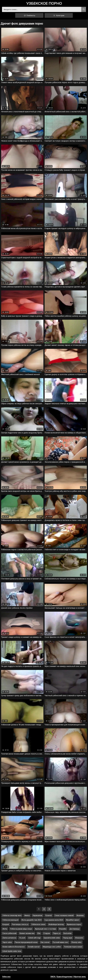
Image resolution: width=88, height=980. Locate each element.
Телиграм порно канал (73, 947)
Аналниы (80, 915)
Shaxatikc (63, 929)
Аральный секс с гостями (45, 929)
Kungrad (6, 924)
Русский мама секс (61, 942)
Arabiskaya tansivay (56, 924)
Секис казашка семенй (64, 915)
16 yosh (22, 938)
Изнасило (79, 938)
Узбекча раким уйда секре (21, 929)
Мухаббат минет (73, 920)
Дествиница (74, 929)
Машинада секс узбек (52, 947)
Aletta (5, 929)
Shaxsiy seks (76, 942)
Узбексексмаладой (10, 920)
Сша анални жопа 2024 (54, 920)
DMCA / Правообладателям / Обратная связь (68, 977)
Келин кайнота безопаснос (14, 947)
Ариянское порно (74, 924)
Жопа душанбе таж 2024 (31, 920)
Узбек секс (6, 977)
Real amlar (68, 933)
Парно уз (57, 933)
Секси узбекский (9, 933)
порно (44, 4)
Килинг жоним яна (27, 933)
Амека (27, 915)
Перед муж (68, 938)
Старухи (47, 933)
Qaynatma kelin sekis (52, 938)
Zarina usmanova (9, 938)
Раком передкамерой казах (26, 942)
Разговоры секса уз (20, 924)
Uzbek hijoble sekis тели (12, 951)
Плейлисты (29, 15)
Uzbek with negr (34, 938)
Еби (39, 933)
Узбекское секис (38, 924)
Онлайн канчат (34, 947)
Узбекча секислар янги (12, 915)
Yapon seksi (7, 942)
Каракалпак (38, 915)
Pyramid (49, 915)
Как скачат (45, 942)
